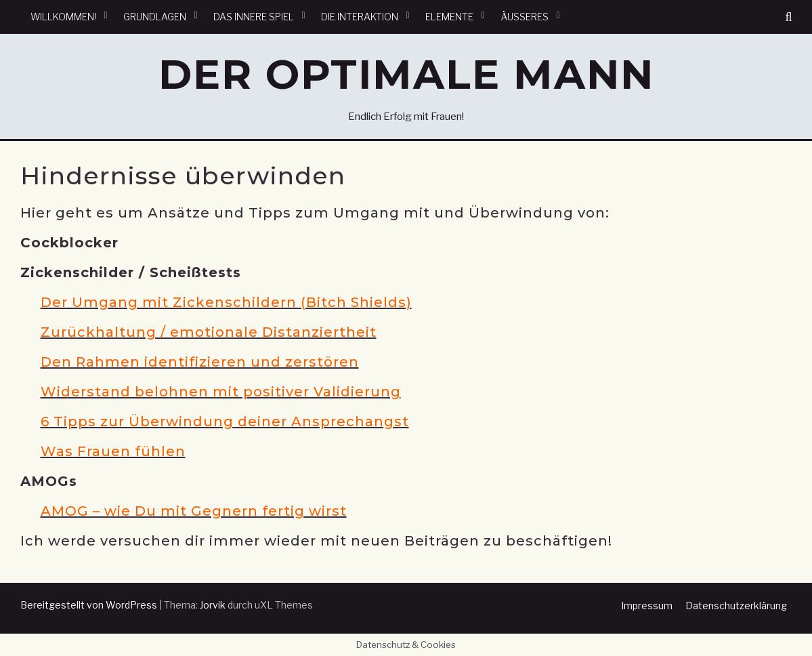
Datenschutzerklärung (736, 606)
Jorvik (213, 605)
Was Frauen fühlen (113, 451)
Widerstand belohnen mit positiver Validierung (221, 392)
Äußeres (525, 17)
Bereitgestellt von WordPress (89, 605)
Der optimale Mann (406, 74)
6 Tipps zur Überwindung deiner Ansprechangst (225, 422)
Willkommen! (63, 17)
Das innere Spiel (254, 17)
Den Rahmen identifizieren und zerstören (200, 362)
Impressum (647, 606)
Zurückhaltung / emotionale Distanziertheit (209, 332)
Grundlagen (155, 17)
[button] (788, 17)
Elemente (449, 17)
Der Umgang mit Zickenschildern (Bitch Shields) (226, 302)
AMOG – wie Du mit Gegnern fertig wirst (194, 511)
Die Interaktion (360, 17)
